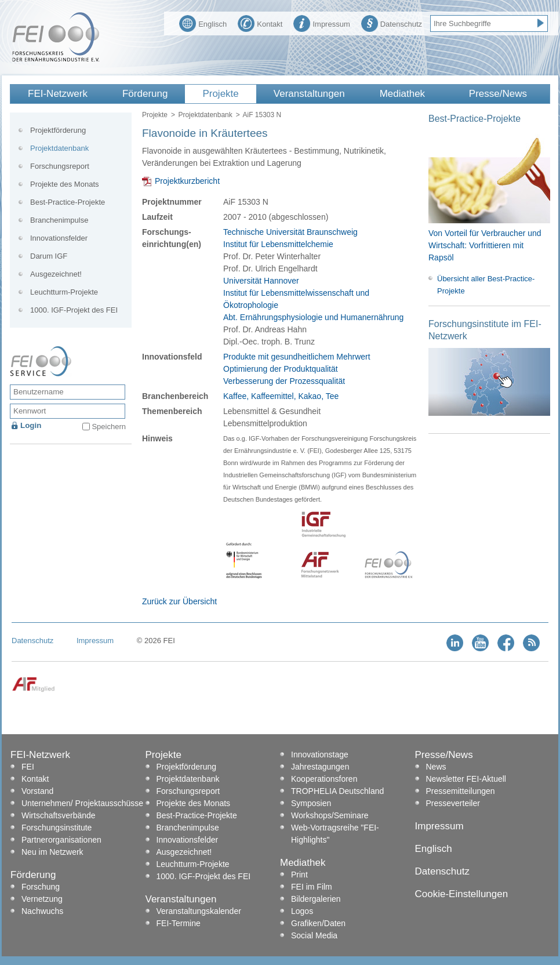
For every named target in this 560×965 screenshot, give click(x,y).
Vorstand (37, 791)
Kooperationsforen (324, 779)
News (436, 767)
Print (299, 875)
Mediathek (402, 94)
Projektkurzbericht (187, 181)
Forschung (41, 887)
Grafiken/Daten (318, 923)
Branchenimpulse (59, 220)
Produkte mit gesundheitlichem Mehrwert (297, 357)
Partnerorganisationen (61, 840)
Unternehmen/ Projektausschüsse (82, 803)
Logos (302, 911)
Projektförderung (58, 130)
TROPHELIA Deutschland (337, 791)
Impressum (321, 23)
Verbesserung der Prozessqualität (284, 381)
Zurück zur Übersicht (179, 601)
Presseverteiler (453, 803)
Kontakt (260, 23)
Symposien (311, 803)
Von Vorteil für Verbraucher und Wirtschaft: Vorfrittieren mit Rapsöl (485, 245)
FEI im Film (312, 887)
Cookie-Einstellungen (462, 894)
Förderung (145, 94)
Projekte (220, 94)
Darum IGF (49, 256)
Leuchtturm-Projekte (64, 292)
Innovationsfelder (59, 238)
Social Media (314, 935)
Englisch (203, 23)
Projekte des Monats (65, 184)
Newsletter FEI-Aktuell (466, 779)
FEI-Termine (179, 923)
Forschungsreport (60, 166)
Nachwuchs (42, 911)
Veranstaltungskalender (199, 911)
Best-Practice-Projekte (68, 202)
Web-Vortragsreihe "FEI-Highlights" (335, 834)
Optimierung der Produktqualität (281, 369)
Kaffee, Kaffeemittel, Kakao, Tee (281, 396)
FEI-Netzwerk (58, 94)
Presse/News (498, 94)
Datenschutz (392, 23)
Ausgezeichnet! (56, 274)
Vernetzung (42, 899)
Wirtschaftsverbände (59, 815)
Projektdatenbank (205, 115)
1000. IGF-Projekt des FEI (74, 310)
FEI (28, 767)
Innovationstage (320, 754)
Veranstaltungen (309, 94)
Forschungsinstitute (57, 828)
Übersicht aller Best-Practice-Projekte (486, 285)
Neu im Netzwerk (52, 852)
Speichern (109, 427)
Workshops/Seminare (330, 815)
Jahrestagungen (320, 767)
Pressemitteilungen (461, 791)
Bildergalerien (316, 899)
